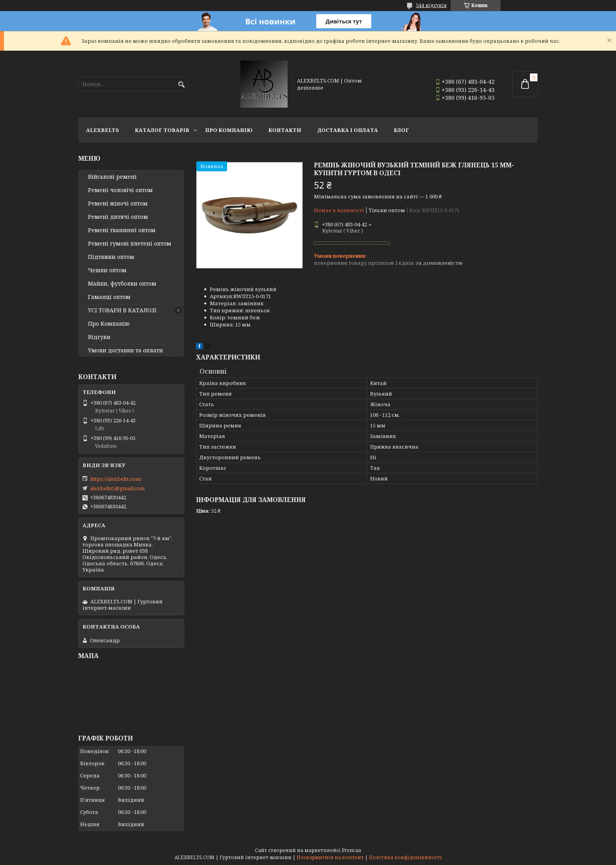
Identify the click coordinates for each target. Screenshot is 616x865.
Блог (401, 130)
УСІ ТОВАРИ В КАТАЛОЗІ (122, 310)
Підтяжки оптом (111, 257)
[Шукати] (181, 85)
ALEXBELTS (103, 130)
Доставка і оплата (347, 130)
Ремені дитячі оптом (118, 217)
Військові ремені (112, 177)
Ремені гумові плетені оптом (130, 244)
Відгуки (99, 337)
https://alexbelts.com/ (116, 479)
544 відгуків (431, 5)
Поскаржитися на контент (330, 857)
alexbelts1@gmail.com (117, 488)
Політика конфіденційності (405, 857)
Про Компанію (229, 130)
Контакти (285, 130)
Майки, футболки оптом (122, 284)
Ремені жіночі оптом (118, 203)
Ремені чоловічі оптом (120, 190)
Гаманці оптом (109, 297)
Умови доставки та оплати (126, 350)
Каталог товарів (162, 130)
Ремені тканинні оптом (122, 230)
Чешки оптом (107, 270)
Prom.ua (351, 850)
